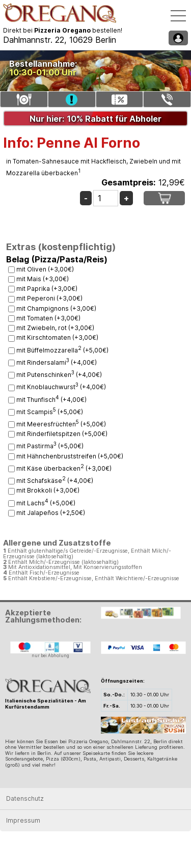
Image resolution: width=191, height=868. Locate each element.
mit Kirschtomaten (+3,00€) (57, 337)
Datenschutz (25, 798)
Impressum (23, 820)
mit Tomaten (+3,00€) (48, 318)
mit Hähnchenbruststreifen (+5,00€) (70, 456)
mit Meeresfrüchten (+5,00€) (61, 424)
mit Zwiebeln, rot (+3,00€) (55, 328)
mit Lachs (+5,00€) (46, 503)
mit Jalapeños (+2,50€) (51, 513)
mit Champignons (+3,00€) (56, 308)
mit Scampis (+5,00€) (50, 412)
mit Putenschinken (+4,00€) (59, 375)
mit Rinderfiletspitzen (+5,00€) (62, 434)
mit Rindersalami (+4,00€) (57, 362)
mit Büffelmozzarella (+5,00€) (62, 350)
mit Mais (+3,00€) (43, 279)
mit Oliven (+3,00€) (45, 269)
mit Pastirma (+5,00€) (50, 446)
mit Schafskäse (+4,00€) (55, 481)
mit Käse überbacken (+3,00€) (64, 468)
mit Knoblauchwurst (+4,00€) (61, 387)
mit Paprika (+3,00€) (47, 289)
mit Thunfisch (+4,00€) (51, 400)
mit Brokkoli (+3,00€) (48, 490)
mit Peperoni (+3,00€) (49, 298)
